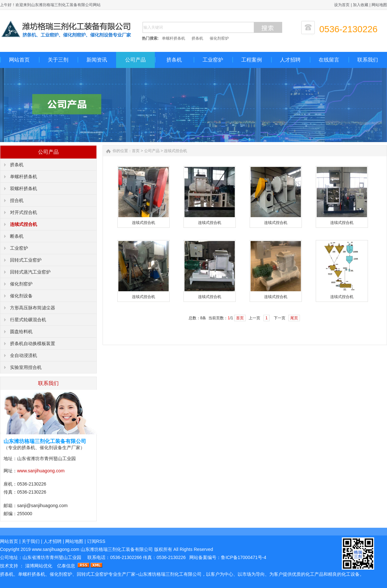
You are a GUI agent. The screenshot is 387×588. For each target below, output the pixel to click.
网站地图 (379, 5)
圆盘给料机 (21, 332)
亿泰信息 (66, 566)
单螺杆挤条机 (174, 38)
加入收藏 (361, 5)
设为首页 (342, 5)
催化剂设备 (21, 296)
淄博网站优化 (39, 566)
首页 (136, 151)
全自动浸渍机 (24, 355)
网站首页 (19, 60)
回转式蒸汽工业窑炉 (30, 272)
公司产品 (135, 60)
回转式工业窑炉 (26, 260)
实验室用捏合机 (26, 367)
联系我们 (368, 60)
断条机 (17, 236)
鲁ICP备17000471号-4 (243, 557)
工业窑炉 (213, 60)
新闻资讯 (97, 60)
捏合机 (17, 200)
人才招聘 (290, 60)
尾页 (294, 318)
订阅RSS (96, 541)
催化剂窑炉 (219, 38)
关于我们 (31, 541)
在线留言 (329, 60)
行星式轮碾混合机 (28, 320)
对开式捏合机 (24, 212)
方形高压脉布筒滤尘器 (33, 308)
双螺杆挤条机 (24, 188)
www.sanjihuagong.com (41, 471)
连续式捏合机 (24, 224)
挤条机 (197, 38)
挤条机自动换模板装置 (33, 343)
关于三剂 (58, 60)
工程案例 (252, 60)
